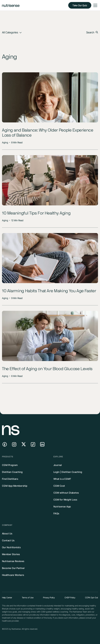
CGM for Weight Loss (65, 500)
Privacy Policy (49, 598)
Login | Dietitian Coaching (68, 472)
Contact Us (8, 540)
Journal (58, 465)
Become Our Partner (13, 568)
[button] (95, 5)
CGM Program (10, 465)
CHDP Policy (70, 598)
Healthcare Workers (13, 575)
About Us (7, 533)
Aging (5, 142)
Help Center (7, 598)
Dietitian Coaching (12, 472)
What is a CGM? (62, 479)
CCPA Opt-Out (92, 598)
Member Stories (11, 554)
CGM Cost (59, 486)
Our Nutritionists (11, 547)
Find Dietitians (10, 479)
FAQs (56, 513)
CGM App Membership (15, 486)
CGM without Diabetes (66, 493)
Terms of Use (28, 598)
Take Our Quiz (80, 5)
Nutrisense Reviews (13, 561)
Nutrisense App (62, 506)
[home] (11, 5)
